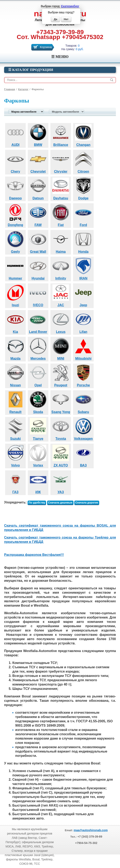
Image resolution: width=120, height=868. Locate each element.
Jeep (83, 295)
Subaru (83, 402)
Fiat (61, 215)
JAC (61, 295)
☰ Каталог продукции (31, 70)
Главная (10, 89)
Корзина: (46, 47)
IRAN (83, 268)
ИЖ (38, 482)
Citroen (83, 162)
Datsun (38, 188)
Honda (83, 242)
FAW (38, 215)
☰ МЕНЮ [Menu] (60, 57)
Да (55, 19)
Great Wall (38, 242)
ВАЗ (83, 455)
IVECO (38, 295)
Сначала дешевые (60, 503)
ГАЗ (15, 482)
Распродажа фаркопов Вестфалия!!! (34, 555)
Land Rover (38, 322)
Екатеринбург (70, 6)
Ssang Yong (61, 402)
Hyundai (38, 268)
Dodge (83, 188)
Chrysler (61, 162)
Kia (15, 322)
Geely (15, 242)
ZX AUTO (61, 455)
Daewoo (15, 188)
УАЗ (61, 482)
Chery (15, 162)
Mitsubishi (83, 349)
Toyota (61, 429)
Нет (66, 19)
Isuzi (15, 295)
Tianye (38, 429)
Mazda (15, 349)
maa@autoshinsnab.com (91, 830)
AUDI (15, 135)
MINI (61, 349)
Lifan (83, 322)
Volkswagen (83, 429)
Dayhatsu (61, 188)
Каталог (23, 89)
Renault (15, 402)
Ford (83, 215)
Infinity (61, 268)
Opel (38, 375)
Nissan (15, 375)
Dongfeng (15, 215)
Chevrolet (38, 162)
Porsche (83, 375)
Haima (61, 242)
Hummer (15, 268)
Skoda (38, 402)
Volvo (15, 455)
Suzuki (15, 429)
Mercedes (38, 349)
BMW (38, 135)
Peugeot (61, 375)
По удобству (37, 503)
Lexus (61, 322)
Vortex (38, 455)
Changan (83, 135)
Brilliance (61, 135)
